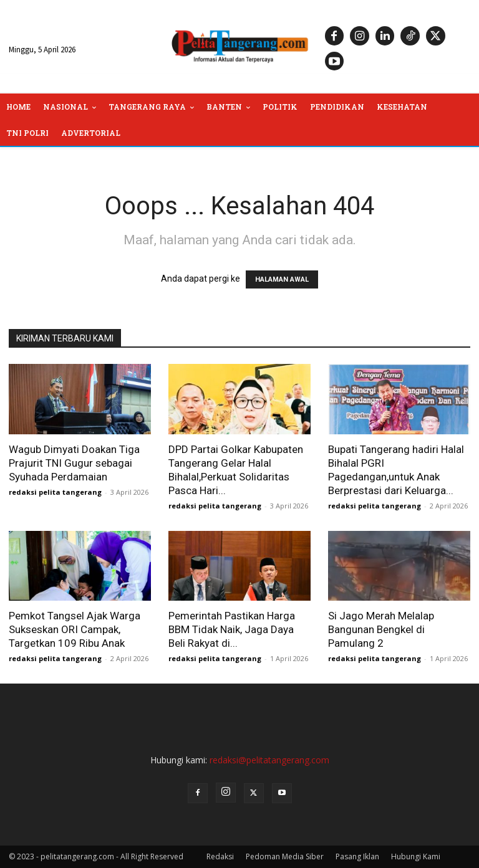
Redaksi (220, 856)
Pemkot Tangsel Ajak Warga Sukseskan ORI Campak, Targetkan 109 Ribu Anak (75, 629)
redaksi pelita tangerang (55, 492)
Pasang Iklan (357, 856)
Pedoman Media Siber (285, 856)
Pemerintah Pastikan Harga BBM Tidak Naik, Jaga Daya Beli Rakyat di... (232, 629)
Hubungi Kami (416, 856)
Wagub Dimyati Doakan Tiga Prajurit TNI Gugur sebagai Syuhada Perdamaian (74, 463)
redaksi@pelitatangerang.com (269, 760)
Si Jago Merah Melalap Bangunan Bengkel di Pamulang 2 (381, 629)
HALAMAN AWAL (282, 279)
